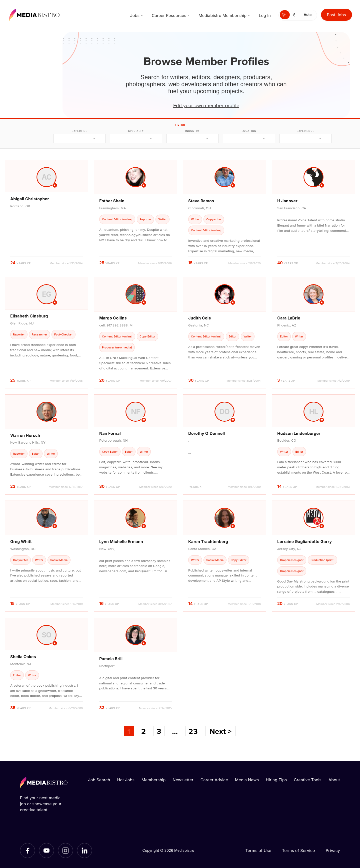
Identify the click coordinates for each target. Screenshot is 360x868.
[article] (46, 215)
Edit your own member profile (206, 105)
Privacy (333, 851)
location (249, 131)
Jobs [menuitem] (135, 15)
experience (305, 131)
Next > (220, 731)
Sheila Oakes (23, 657)
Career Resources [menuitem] (169, 15)
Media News (247, 780)
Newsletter (183, 780)
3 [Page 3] (159, 731)
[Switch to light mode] (285, 15)
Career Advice (214, 780)
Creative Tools (308, 780)
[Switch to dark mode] (296, 15)
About (334, 780)
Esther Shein (112, 201)
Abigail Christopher (30, 199)
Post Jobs (337, 15)
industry (193, 131)
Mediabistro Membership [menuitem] (222, 15)
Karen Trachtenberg (208, 542)
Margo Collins (113, 318)
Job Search (99, 780)
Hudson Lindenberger (299, 433)
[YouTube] (46, 851)
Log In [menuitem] (265, 15)
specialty (136, 131)
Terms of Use (258, 851)
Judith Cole (200, 318)
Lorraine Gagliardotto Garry (304, 542)
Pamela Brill (111, 659)
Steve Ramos (201, 201)
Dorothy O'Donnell (207, 433)
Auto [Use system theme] (308, 15)
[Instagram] (65, 851)
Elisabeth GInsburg (29, 316)
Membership (153, 780)
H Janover (287, 201)
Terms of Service (298, 851)
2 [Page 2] (143, 731)
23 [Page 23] (193, 731)
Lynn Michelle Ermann (121, 542)
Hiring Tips (276, 780)
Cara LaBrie (289, 318)
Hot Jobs (126, 780)
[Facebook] (27, 851)
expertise (79, 131)
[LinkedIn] (84, 851)
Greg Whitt (21, 542)
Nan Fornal (110, 433)
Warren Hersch (25, 435)
